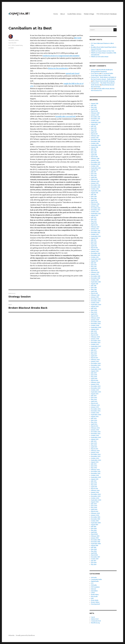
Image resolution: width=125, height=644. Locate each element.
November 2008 (96, 324)
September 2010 (96, 282)
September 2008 (96, 327)
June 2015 (94, 174)
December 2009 (96, 299)
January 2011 (95, 274)
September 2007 (96, 346)
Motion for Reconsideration (58, 68)
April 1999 (94, 532)
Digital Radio (95, 581)
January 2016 (95, 160)
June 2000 (94, 506)
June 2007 (94, 352)
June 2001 (94, 483)
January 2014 (95, 206)
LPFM (13, 45)
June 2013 (94, 219)
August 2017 (94, 124)
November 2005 (96, 388)
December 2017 (96, 117)
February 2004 (95, 428)
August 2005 (95, 394)
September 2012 (96, 236)
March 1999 (94, 534)
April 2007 (94, 356)
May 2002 (94, 468)
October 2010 (95, 280)
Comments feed (96, 621)
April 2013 (94, 223)
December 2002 (96, 455)
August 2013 (95, 215)
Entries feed (95, 619)
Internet (94, 589)
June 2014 (94, 197)
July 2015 (94, 172)
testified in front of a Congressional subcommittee (61, 56)
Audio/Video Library (74, 14)
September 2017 (96, 123)
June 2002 (94, 466)
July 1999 (94, 527)
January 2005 (95, 407)
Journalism (94, 591)
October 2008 (95, 326)
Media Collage (89, 14)
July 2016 (94, 149)
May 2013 (94, 221)
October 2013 (95, 212)
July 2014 (94, 195)
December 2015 (96, 162)
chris (92, 89)
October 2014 (95, 189)
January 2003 (95, 453)
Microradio (94, 597)
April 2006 (94, 379)
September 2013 (96, 214)
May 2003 (94, 445)
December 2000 (96, 494)
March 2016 (94, 157)
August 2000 (95, 502)
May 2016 (94, 153)
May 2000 (94, 508)
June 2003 (94, 443)
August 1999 (95, 525)
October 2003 (95, 436)
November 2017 (95, 119)
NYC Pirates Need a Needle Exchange (104, 81)
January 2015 (95, 183)
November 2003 (96, 434)
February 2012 (95, 250)
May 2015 (94, 176)
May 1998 (94, 551)
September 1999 (96, 523)
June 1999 (94, 529)
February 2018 (95, 113)
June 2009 (94, 310)
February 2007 (95, 360)
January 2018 (95, 115)
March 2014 (94, 202)
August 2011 (94, 261)
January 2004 (95, 430)
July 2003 (94, 441)
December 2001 (96, 472)
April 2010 (94, 291)
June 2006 (94, 375)
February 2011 (95, 272)
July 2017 (94, 126)
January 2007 (95, 362)
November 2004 (96, 411)
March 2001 (94, 489)
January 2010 (95, 297)
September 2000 (96, 500)
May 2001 (94, 485)
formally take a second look (66, 116)
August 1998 (95, 546)
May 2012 (94, 244)
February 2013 (95, 227)
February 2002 (95, 470)
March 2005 (95, 403)
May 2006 (94, 377)
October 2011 (95, 257)
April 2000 (94, 510)
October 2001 (95, 475)
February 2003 (95, 451)
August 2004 (95, 417)
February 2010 (95, 295)
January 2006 (95, 384)
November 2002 (96, 456)
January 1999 (95, 538)
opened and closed (73, 73)
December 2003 (96, 432)
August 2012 (95, 238)
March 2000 (95, 511)
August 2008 (95, 329)
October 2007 (95, 344)
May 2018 (94, 107)
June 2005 (94, 398)
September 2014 (96, 191)
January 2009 (95, 320)
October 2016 (95, 143)
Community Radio (96, 579)
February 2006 (95, 382)
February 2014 (95, 204)
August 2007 (95, 348)
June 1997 (94, 563)
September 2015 (96, 168)
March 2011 (94, 271)
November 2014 (96, 187)
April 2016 (94, 155)
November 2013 (96, 210)
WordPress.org (95, 623)
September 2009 (96, 305)
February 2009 (95, 318)
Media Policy (19, 45)
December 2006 (96, 363)
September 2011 (96, 259)
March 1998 (94, 555)
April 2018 (94, 109)
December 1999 (96, 517)
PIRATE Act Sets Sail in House (100, 57)
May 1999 (94, 530)
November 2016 (96, 142)
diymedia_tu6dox (14, 40)
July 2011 (94, 263)
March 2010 (94, 293)
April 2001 (94, 487)
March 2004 (95, 426)
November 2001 (96, 473)
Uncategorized (95, 604)
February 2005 (95, 405)
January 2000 (95, 515)
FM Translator (95, 587)
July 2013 (94, 217)
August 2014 (95, 193)
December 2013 (96, 208)
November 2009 (96, 301)
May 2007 (94, 354)
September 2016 (96, 145)
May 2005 (94, 400)
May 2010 (94, 289)
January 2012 (95, 252)
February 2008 (95, 337)
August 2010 (95, 284)
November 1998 (96, 542)
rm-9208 (11, 48)
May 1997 (94, 565)
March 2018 (94, 111)
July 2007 (94, 350)
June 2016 (94, 151)
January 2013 (95, 229)
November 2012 (96, 233)
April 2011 (94, 269)
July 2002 (94, 464)
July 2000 (94, 504)
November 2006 (96, 365)
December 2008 (96, 322)
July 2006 (94, 373)
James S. (94, 70)
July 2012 (94, 240)
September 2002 (96, 460)
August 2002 (95, 462)
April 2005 (94, 401)
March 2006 (95, 381)
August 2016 (95, 147)
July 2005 (94, 396)
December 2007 (96, 341)
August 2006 (95, 371)
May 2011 (94, 267)
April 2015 (94, 178)
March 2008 (95, 335)
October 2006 (95, 367)
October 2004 (95, 413)
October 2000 (95, 498)
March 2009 (95, 316)
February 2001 (95, 491)
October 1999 (95, 521)
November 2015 (96, 164)
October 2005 (95, 390)
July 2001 (94, 481)
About (63, 14)
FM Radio (94, 585)
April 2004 (94, 424)
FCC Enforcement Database (107, 14)
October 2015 (95, 166)
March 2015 (94, 179)
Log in (93, 617)
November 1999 (96, 519)
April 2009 (94, 314)
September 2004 (96, 415)
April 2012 (94, 246)
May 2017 (94, 130)
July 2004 (94, 418)
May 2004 (94, 422)
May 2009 (94, 312)
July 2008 (94, 331)
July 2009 (94, 308)
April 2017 (94, 132)
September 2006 (96, 369)
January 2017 (95, 138)
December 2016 (96, 140)
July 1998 (94, 547)
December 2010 (96, 276)
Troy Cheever (95, 73)
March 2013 (94, 225)
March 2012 (94, 248)
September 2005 (96, 392)
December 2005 (96, 386)
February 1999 (95, 536)
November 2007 (96, 343)
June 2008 (94, 333)
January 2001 (95, 492)
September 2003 (96, 437)
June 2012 (94, 242)
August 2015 (95, 170)
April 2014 (94, 200)
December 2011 (96, 253)
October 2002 (95, 458)
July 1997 (94, 561)
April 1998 (94, 553)
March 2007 (95, 358)
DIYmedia (11, 635)
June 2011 (94, 265)
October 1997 (95, 559)
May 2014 (94, 198)
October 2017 (95, 121)
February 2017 (95, 136)
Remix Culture (95, 602)
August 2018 (95, 104)
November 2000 (96, 496)
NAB (92, 598)
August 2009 (95, 307)
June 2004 (94, 420)
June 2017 (94, 128)
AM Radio (94, 578)
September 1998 (96, 544)
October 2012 (95, 234)
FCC (10, 45)
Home (56, 14)
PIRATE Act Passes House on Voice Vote (103, 51)
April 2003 (94, 447)
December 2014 (96, 185)
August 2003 (95, 439)
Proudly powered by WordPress (25, 635)
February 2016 (95, 159)
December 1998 (96, 540)
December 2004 (96, 409)
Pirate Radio (95, 600)
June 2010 (94, 288)
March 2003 (95, 449)
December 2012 (96, 231)
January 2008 (95, 339)
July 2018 (94, 105)
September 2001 (96, 477)
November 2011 (95, 255)
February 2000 (95, 513)
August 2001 (95, 479)
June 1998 (94, 549)
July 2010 (94, 286)
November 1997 (95, 557)
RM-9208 (78, 38)
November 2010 (96, 278)
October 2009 (95, 303)
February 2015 (95, 181)
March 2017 (94, 134)
